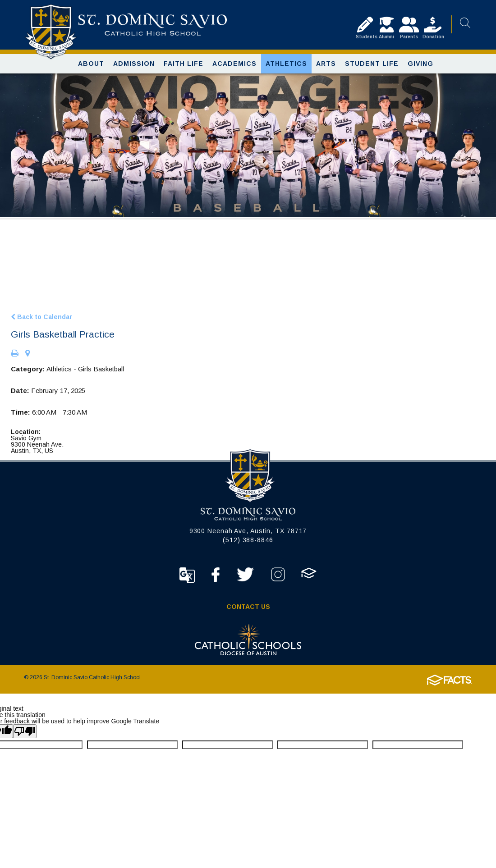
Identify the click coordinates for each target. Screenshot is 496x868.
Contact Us (248, 611)
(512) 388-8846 (248, 544)
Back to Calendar (41, 320)
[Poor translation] (25, 735)
